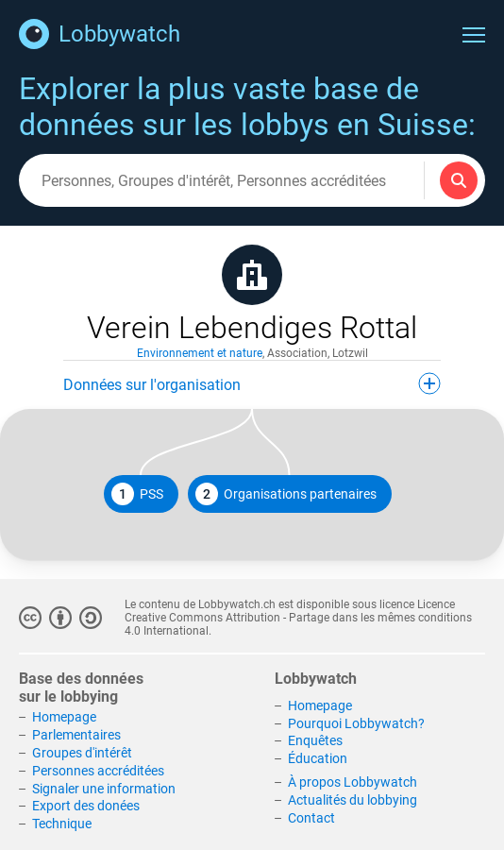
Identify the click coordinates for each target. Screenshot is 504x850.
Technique (62, 824)
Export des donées (86, 806)
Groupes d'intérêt (82, 753)
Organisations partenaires (286, 494)
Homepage (64, 717)
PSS (137, 494)
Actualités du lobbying (353, 800)
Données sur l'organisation (252, 383)
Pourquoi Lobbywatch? (356, 723)
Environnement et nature (200, 353)
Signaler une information (104, 789)
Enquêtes (315, 740)
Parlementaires (76, 735)
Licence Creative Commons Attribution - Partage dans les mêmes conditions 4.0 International (298, 618)
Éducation (318, 758)
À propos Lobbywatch (353, 782)
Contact (311, 818)
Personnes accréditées (98, 771)
